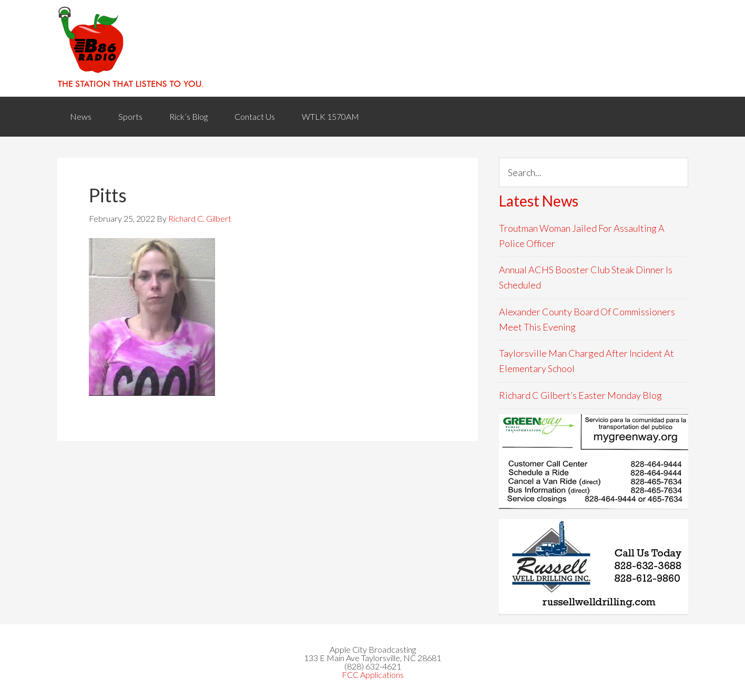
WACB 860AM (373, 48)
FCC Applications (373, 675)
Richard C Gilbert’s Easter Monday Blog (580, 395)
